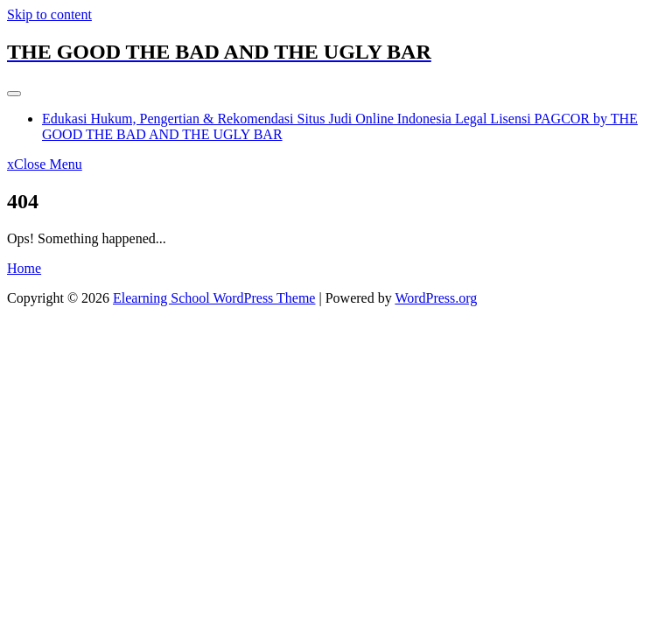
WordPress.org (436, 298)
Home (24, 268)
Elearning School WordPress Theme (214, 298)
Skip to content (49, 14)
